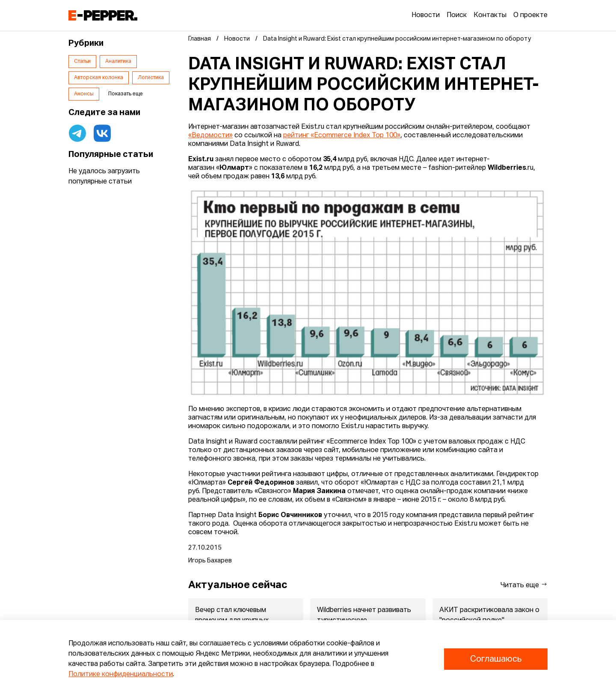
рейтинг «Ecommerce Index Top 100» (342, 136)
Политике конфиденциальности (121, 674)
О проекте (530, 15)
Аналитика (118, 62)
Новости (426, 15)
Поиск (457, 15)
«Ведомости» (210, 136)
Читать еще (524, 585)
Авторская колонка (99, 78)
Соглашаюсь (496, 659)
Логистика (151, 78)
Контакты (490, 15)
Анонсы (84, 94)
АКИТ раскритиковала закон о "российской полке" (489, 615)
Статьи (82, 62)
